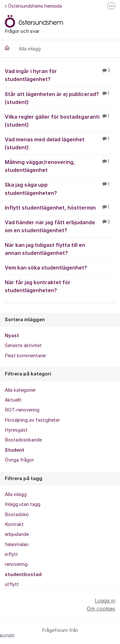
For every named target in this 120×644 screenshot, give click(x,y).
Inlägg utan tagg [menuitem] (23, 504)
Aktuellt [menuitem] (13, 400)
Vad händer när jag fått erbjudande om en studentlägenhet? (60, 226)
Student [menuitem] (15, 450)
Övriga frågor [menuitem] (19, 460)
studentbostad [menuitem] (23, 574)
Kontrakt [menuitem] (14, 524)
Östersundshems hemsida (33, 6)
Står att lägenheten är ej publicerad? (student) (60, 98)
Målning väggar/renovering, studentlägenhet (60, 166)
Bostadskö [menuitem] (17, 514)
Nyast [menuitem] (12, 336)
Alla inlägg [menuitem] (16, 494)
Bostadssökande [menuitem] (23, 440)
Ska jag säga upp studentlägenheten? (60, 188)
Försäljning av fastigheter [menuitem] (32, 420)
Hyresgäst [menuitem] (16, 430)
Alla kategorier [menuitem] (20, 390)
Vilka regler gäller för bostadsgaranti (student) (60, 120)
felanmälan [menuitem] (17, 544)
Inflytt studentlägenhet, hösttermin (60, 207)
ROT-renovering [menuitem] (22, 410)
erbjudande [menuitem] (17, 534)
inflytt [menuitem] (11, 554)
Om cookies (101, 609)
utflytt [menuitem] (12, 584)
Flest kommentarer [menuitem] (25, 356)
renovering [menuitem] (16, 564)
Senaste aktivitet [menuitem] (23, 345)
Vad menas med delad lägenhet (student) (60, 143)
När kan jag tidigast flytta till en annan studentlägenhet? (60, 249)
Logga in (105, 601)
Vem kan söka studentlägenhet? (60, 267)
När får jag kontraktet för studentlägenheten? (60, 286)
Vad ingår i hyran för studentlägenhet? (60, 75)
